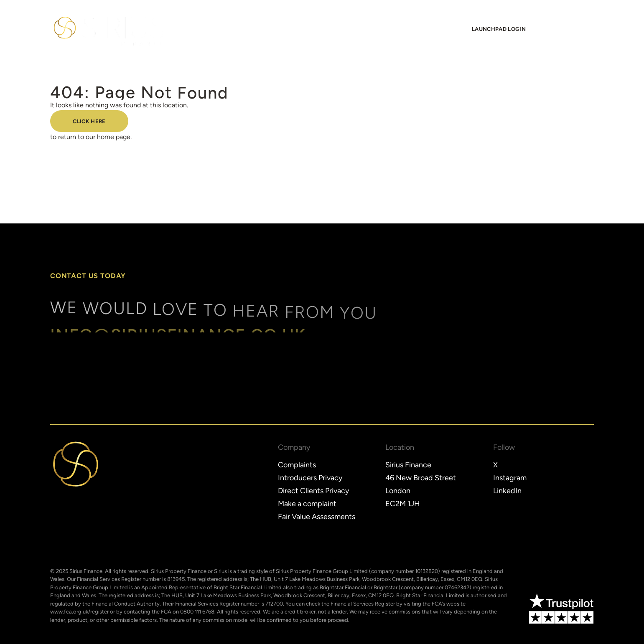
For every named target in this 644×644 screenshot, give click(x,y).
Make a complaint (307, 504)
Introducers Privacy (310, 478)
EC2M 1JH (403, 504)
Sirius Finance (408, 465)
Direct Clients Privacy (313, 491)
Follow (504, 448)
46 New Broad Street (421, 478)
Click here (89, 122)
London (398, 491)
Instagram (510, 478)
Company (294, 448)
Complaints (297, 465)
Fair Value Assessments (317, 517)
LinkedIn (507, 491)
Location (400, 448)
